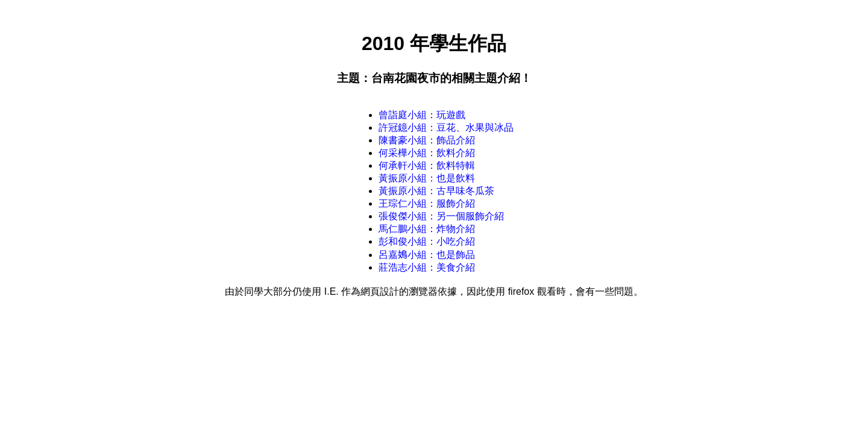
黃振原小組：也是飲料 (427, 178)
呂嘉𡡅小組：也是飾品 (427, 255)
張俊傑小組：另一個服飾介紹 (441, 216)
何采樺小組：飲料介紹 (427, 153)
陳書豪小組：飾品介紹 (427, 140)
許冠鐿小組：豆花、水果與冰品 (446, 127)
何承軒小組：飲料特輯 (427, 165)
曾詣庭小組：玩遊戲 (422, 115)
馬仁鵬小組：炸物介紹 (427, 229)
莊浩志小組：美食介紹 (427, 267)
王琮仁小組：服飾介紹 (427, 203)
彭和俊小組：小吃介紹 (427, 241)
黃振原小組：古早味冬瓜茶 (436, 191)
